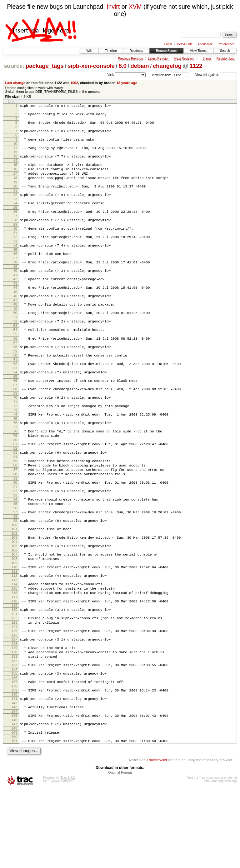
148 (14, 805)
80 (15, 480)
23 (15, 211)
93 (15, 543)
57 (15, 372)
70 (15, 432)
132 (14, 730)
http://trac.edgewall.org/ (221, 860)
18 (15, 187)
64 (15, 404)
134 (14, 740)
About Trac (205, 44)
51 (15, 342)
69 (15, 428)
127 (14, 705)
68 (15, 423)
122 (14, 681)
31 (15, 249)
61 (15, 391)
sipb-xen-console (91, 66)
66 (15, 413)
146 (14, 796)
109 (14, 619)
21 (15, 202)
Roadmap (136, 51)
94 (15, 547)
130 (14, 720)
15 (15, 171)
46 (15, 318)
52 (15, 347)
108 (14, 614)
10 (15, 148)
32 (15, 253)
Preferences (226, 44)
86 (15, 508)
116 (14, 653)
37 (15, 277)
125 (14, 696)
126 (14, 701)
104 (14, 595)
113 (14, 638)
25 (15, 221)
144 (14, 786)
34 (15, 262)
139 (14, 762)
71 (15, 437)
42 (15, 300)
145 (14, 791)
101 (14, 581)
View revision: (162, 75)
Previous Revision (130, 59)
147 (14, 800)
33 (15, 258)
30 (15, 243)
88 (15, 519)
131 (14, 725)
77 (15, 466)
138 (14, 758)
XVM (135, 7)
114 (14, 642)
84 (15, 499)
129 (14, 714)
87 (15, 514)
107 (14, 609)
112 (14, 633)
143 (14, 781)
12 (15, 158)
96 (15, 558)
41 (15, 296)
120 (14, 671)
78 (15, 470)
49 (15, 333)
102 (14, 586)
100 (14, 576)
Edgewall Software (60, 860)
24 (15, 215)
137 (14, 753)
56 (15, 367)
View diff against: (216, 75)
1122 (196, 66)
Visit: (111, 75)
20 (15, 197)
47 (15, 324)
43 (15, 305)
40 (15, 290)
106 (14, 605)
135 (14, 744)
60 (15, 385)
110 (14, 623)
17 (15, 182)
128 (14, 710)
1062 (74, 83)
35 (15, 267)
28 (15, 234)
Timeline (111, 51)
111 (14, 629)
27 (15, 230)
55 (15, 361)
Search (225, 51)
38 (15, 281)
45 (15, 314)
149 (14, 809)
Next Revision (184, 59)
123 (14, 686)
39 (15, 286)
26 (15, 225)
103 (14, 590)
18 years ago (127, 83)
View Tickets (199, 51)
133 (14, 734)
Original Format (120, 851)
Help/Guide (185, 44)
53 (15, 352)
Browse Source (167, 51)
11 (15, 152)
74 (15, 451)
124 (14, 691)
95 (15, 552)
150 (14, 815)
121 (14, 677)
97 (15, 562)
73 (15, 447)
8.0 (122, 66)
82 (15, 490)
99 (15, 571)
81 (15, 484)
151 (14, 819)
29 (15, 239)
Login (168, 44)
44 (15, 309)
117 (14, 658)
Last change (15, 83)
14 (15, 167)
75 (15, 456)
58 (15, 376)
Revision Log (226, 59)
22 (15, 206)
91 (15, 534)
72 (15, 441)
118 (14, 662)
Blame (207, 59)
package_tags (45, 66)
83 (15, 494)
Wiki (89, 51)
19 (15, 192)
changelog (167, 66)
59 (15, 381)
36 (15, 272)
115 (14, 647)
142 (14, 777)
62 (15, 395)
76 (15, 460)
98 (15, 567)
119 (14, 667)
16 (15, 177)
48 (15, 328)
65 (15, 409)
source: (14, 66)
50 (15, 337)
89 (15, 524)
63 (15, 400)
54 (15, 356)
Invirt (113, 7)
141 (14, 772)
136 (14, 749)
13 (15, 162)
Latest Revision (158, 59)
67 (15, 419)
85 (15, 503)
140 (14, 768)
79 (15, 475)
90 (15, 528)
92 (15, 538)
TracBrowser (157, 838)
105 (14, 599)
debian (140, 66)
